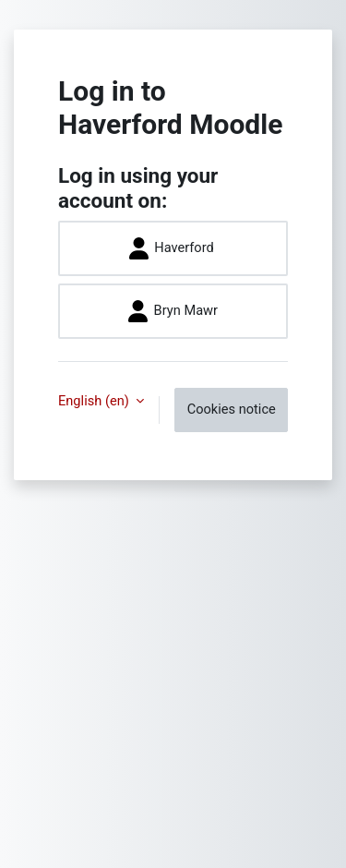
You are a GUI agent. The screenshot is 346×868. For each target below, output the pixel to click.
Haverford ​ (173, 248)
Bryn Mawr (173, 311)
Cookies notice (232, 409)
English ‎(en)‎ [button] (95, 401)
